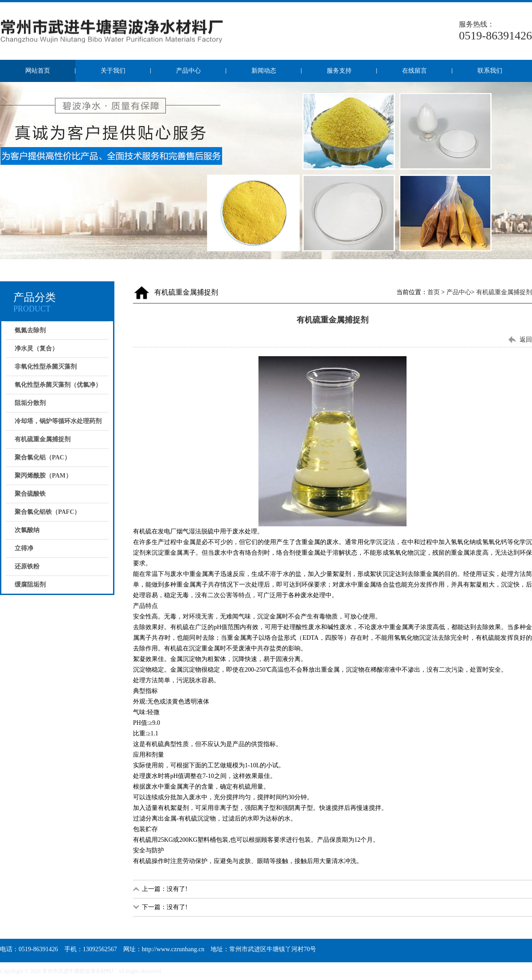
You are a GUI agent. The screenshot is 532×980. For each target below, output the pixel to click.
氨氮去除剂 (30, 330)
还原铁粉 (27, 566)
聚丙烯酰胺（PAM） (43, 476)
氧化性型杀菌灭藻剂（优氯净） (58, 385)
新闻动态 (264, 71)
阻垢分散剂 (30, 403)
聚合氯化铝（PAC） (43, 457)
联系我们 (490, 71)
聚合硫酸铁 (30, 494)
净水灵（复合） (36, 348)
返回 (526, 340)
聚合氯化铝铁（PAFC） (47, 512)
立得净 (24, 548)
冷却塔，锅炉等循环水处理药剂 (58, 421)
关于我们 (113, 71)
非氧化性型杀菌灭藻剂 (46, 367)
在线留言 (415, 71)
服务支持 (339, 71)
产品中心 (188, 71)
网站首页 (38, 71)
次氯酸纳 (27, 530)
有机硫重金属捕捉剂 (43, 439)
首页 (434, 292)
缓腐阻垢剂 (30, 585)
